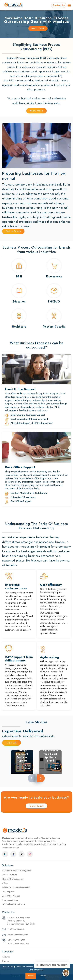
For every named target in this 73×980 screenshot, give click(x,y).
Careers (6, 961)
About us (6, 957)
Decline (43, 976)
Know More (36, 111)
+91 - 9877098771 (16, 942)
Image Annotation (10, 900)
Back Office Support (11, 896)
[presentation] (32, 778)
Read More (28, 767)
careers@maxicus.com (15, 935)
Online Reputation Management (16, 887)
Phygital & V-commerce (13, 879)
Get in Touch (38, 28)
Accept (31, 976)
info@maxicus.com (13, 929)
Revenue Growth (9, 875)
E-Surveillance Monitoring (13, 904)
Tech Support (8, 892)
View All (12, 743)
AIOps (5, 883)
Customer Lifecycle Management (17, 870)
